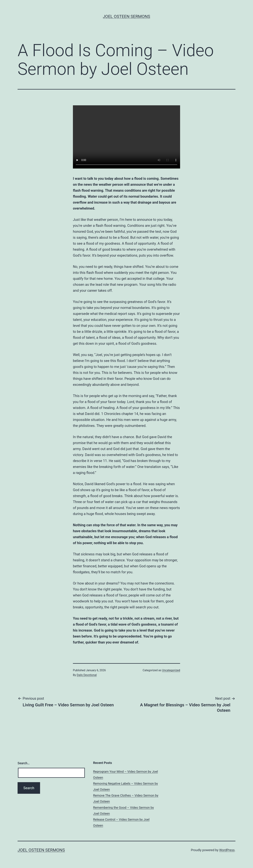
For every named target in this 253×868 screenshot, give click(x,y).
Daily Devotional (87, 675)
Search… (24, 763)
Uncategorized (171, 670)
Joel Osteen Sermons (126, 16)
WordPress (227, 850)
